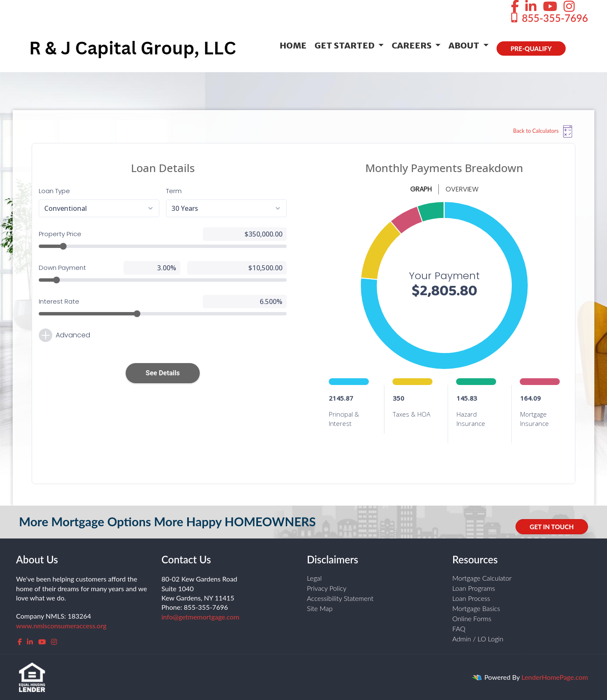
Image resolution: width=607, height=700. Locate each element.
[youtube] (42, 642)
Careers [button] (412, 45)
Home (293, 45)
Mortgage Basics (476, 608)
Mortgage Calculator (482, 578)
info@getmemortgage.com (200, 617)
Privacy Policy (327, 588)
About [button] (465, 45)
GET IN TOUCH (552, 527)
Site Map (320, 608)
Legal (314, 578)
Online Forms (472, 618)
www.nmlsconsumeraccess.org (61, 626)
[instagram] (54, 642)
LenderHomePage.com (555, 677)
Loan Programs (474, 588)
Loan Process (471, 598)
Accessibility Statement (340, 598)
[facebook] (20, 642)
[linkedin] (30, 642)
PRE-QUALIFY (531, 48)
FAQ (459, 629)
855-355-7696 (549, 18)
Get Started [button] (345, 45)
